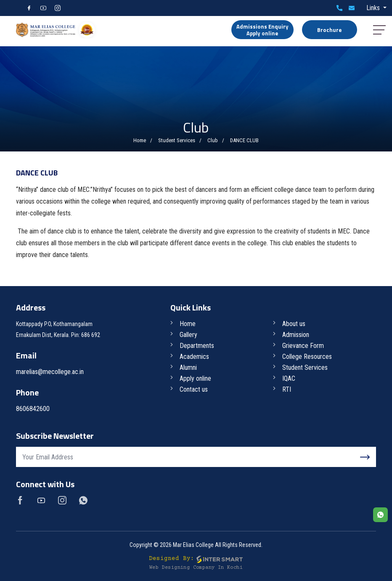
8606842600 (339, 8)
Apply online (195, 378)
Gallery (188, 335)
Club (213, 140)
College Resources (307, 357)
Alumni (188, 367)
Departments (197, 346)
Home (140, 140)
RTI (287, 389)
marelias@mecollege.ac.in (352, 8)
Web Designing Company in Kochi (196, 568)
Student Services (177, 140)
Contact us (194, 389)
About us (294, 324)
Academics (194, 357)
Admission (296, 335)
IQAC (289, 378)
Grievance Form (303, 346)
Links (374, 8)
